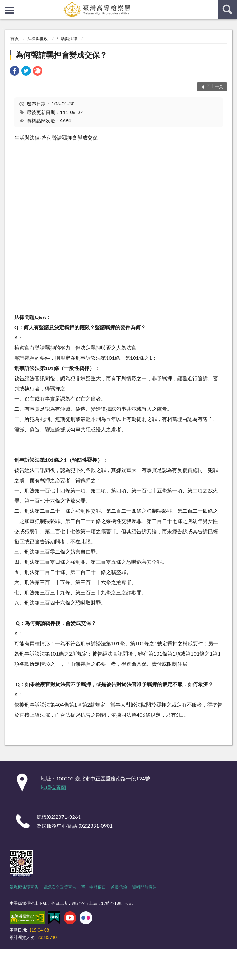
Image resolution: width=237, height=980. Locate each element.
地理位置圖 (53, 787)
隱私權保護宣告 (24, 887)
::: (5, 5)
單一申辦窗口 (94, 887)
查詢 (227, 10)
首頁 (15, 39)
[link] (15, 72)
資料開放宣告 (144, 887)
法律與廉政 (38, 39)
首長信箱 (119, 887)
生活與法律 (67, 39)
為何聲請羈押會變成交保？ (61, 55)
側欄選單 (10, 10)
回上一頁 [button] (215, 86)
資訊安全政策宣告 (60, 887)
